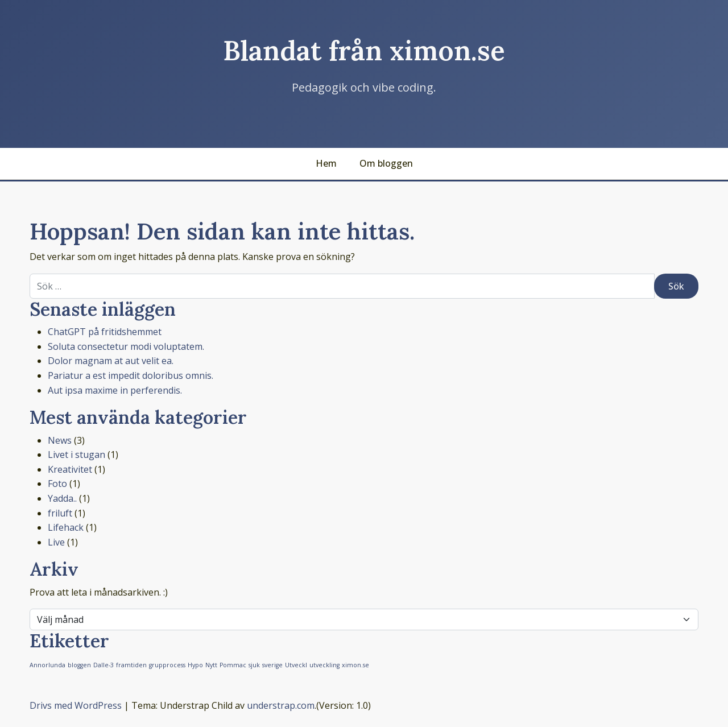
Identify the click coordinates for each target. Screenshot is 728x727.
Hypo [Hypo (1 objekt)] (195, 665)
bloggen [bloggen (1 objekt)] (79, 665)
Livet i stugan (76, 455)
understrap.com (281, 705)
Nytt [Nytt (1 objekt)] (211, 665)
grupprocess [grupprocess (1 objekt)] (167, 665)
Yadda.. (62, 498)
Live (56, 542)
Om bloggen (386, 163)
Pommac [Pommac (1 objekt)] (233, 665)
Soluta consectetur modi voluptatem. (126, 346)
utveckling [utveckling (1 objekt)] (324, 665)
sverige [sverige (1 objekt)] (272, 665)
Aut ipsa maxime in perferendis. (115, 390)
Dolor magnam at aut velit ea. (111, 361)
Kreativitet (70, 469)
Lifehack (66, 527)
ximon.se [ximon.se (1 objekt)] (355, 665)
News (60, 440)
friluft (60, 513)
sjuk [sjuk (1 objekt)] (254, 665)
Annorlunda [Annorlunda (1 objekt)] (47, 665)
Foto (57, 484)
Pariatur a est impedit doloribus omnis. (131, 375)
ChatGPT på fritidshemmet (105, 332)
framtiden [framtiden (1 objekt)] (131, 665)
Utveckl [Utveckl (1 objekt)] (296, 665)
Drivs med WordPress (76, 705)
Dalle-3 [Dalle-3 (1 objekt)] (104, 665)
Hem (326, 163)
